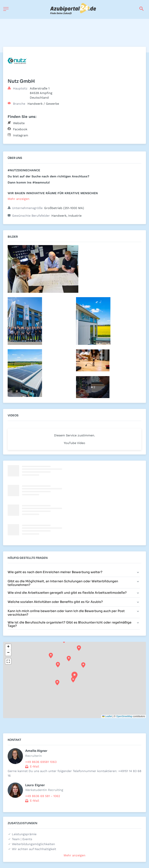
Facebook (20, 129)
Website (19, 123)
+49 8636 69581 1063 (41, 762)
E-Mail (34, 766)
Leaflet (107, 716)
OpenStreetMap (124, 716)
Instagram (21, 135)
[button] (74, 676)
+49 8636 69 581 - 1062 (43, 796)
